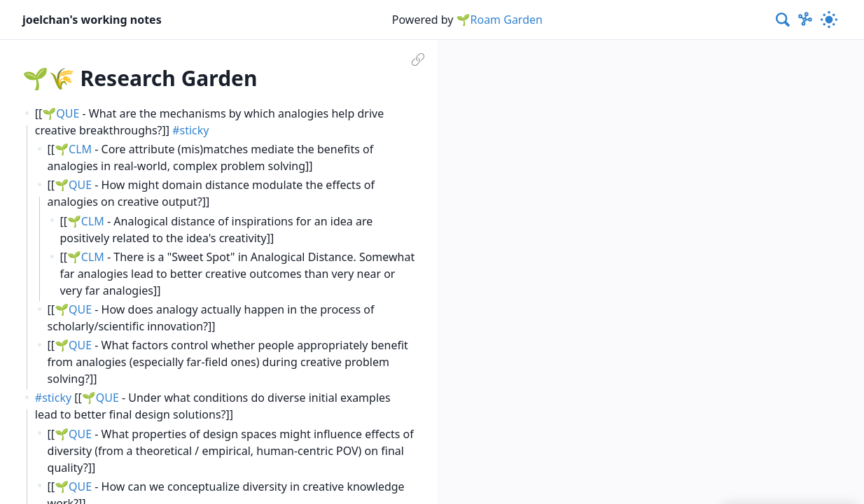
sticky (195, 130)
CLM (80, 149)
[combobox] (783, 20)
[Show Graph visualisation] (805, 20)
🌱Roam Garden (500, 20)
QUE (68, 113)
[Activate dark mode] (829, 20)
